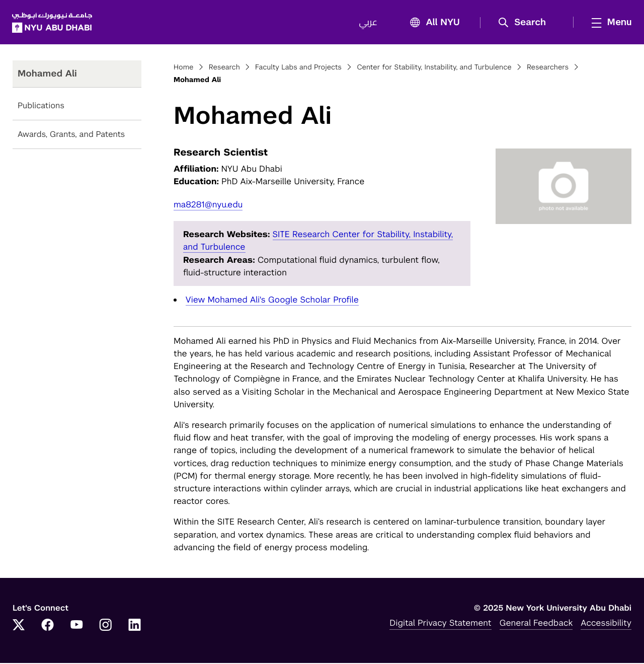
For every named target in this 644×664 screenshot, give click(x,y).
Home (184, 68)
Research (224, 68)
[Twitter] (19, 627)
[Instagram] (106, 627)
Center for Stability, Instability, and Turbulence (434, 68)
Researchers (548, 68)
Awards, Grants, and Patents (71, 136)
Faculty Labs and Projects (298, 68)
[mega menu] (608, 23)
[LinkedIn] (135, 627)
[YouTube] (76, 627)
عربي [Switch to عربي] (368, 23)
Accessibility (606, 624)
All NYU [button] (431, 23)
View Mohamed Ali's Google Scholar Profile (272, 301)
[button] (525, 23)
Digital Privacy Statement (440, 624)
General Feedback (536, 624)
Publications (41, 107)
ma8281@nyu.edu (208, 205)
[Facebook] (48, 627)
